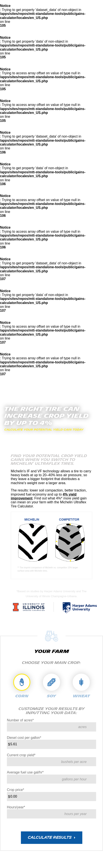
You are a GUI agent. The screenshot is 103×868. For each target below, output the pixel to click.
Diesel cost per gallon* (24, 738)
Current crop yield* (21, 755)
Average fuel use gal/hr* (25, 772)
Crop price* (16, 790)
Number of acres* (20, 720)
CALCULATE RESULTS (50, 838)
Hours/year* (16, 807)
